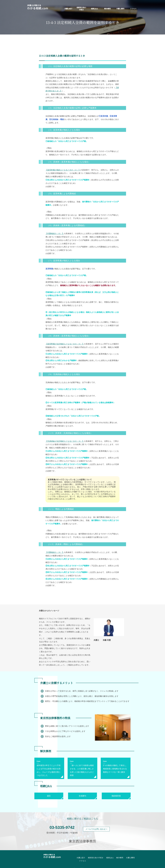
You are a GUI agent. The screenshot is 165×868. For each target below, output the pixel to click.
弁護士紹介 (68, 9)
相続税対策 (116, 796)
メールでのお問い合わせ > (96, 829)
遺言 (49, 796)
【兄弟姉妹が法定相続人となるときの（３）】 (65, 441)
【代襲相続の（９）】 (55, 552)
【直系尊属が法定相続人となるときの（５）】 (65, 344)
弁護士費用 (120, 9)
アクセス (133, 9)
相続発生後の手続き (81, 9)
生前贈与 (82, 796)
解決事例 (107, 9)
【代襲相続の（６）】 (55, 234)
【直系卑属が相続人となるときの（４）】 (63, 170)
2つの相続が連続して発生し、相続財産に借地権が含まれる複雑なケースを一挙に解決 (115, 769)
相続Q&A (94, 9)
